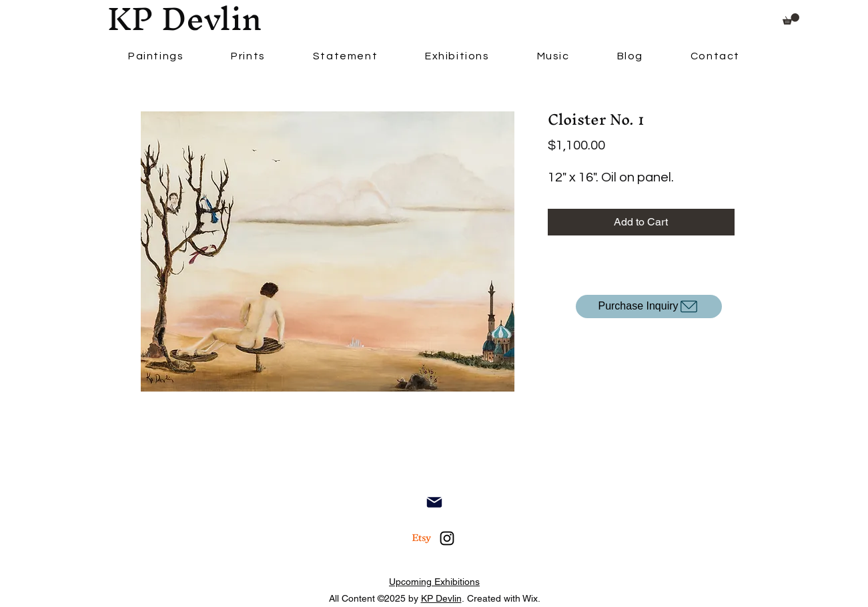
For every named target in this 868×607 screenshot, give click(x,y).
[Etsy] (422, 538)
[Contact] (435, 503)
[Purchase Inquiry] (649, 307)
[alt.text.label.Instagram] (447, 538)
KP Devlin (441, 598)
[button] (791, 19)
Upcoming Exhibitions (434, 582)
